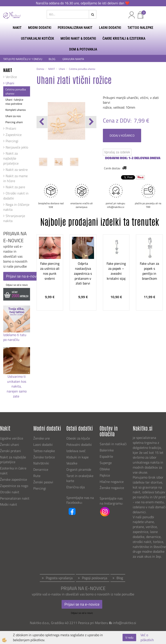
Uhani (10, 83)
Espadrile (106, 456)
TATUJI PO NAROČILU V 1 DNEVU (23, 59)
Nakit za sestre (17, 170)
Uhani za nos (13, 116)
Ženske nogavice (112, 488)
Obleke (105, 469)
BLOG (52, 59)
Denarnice (41, 469)
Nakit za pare (15, 187)
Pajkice (105, 475)
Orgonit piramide (79, 469)
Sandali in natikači (114, 444)
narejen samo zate (17, 394)
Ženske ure (42, 438)
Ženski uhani (10, 445)
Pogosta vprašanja (59, 578)
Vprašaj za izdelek (117, 152)
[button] (91, 122)
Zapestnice (14, 135)
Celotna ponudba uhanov (16, 91)
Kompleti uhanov (16, 110)
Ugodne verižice (12, 438)
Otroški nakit (10, 492)
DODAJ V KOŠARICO (122, 135)
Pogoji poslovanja (95, 578)
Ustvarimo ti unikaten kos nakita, (17, 381)
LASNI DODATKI (110, 28)
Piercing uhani (14, 122)
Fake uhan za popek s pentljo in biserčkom (149, 271)
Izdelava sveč (76, 451)
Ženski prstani (11, 451)
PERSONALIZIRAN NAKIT (75, 28)
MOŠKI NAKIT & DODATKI (78, 38)
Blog (120, 578)
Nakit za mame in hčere (15, 178)
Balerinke (107, 450)
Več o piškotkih (147, 637)
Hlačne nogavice (112, 482)
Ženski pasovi (44, 482)
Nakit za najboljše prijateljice (11, 158)
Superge (106, 463)
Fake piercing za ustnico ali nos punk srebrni (50, 271)
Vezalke (72, 463)
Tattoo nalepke (44, 451)
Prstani (11, 128)
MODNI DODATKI (40, 28)
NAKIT (17, 28)
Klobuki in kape (77, 457)
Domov (40, 69)
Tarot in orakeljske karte (80, 478)
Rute (37, 476)
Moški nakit (9, 504)
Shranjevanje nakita (14, 218)
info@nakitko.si (125, 623)
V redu (129, 637)
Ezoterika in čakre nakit (13, 471)
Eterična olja (76, 487)
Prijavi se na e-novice (24, 276)
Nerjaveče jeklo (17, 147)
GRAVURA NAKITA (73, 59)
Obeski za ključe (78, 438)
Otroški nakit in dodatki (16, 196)
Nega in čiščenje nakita (16, 207)
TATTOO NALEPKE (140, 28)
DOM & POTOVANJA (83, 49)
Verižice (11, 77)
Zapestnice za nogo (14, 486)
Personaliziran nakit (15, 498)
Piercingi (12, 141)
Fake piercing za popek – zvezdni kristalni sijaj (116, 271)
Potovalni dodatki (79, 445)
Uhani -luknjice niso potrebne (14, 102)
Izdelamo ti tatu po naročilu (15, 337)
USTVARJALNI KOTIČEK (38, 38)
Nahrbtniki (41, 463)
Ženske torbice (44, 457)
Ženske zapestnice (14, 479)
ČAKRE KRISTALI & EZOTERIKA (124, 38)
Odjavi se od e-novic (17, 285)
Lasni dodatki (43, 445)
